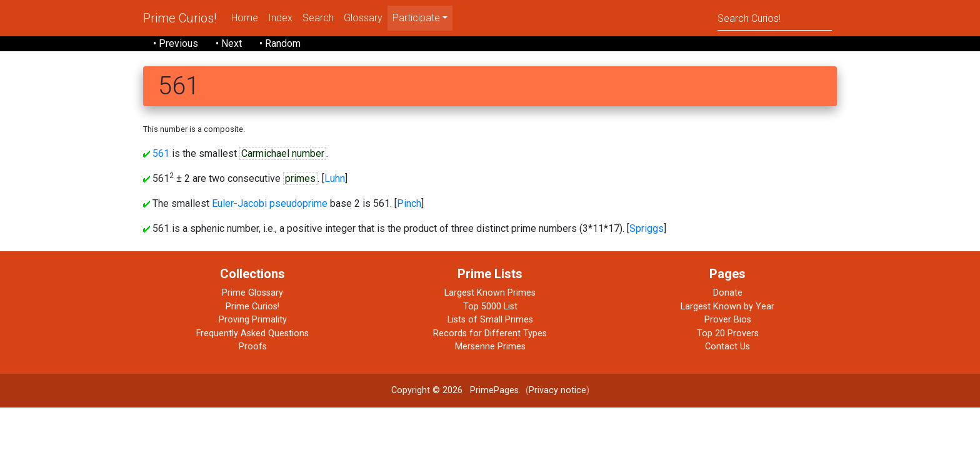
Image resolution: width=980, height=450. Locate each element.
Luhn (335, 178)
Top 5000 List (490, 307)
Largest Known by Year (727, 307)
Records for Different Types (490, 333)
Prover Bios (728, 320)
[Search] (775, 18)
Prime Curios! (180, 18)
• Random (280, 43)
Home (245, 18)
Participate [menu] (416, 18)
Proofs (253, 347)
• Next (229, 43)
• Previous (176, 43)
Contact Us (727, 347)
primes (300, 178)
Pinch (409, 203)
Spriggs (647, 228)
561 (161, 153)
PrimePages (494, 390)
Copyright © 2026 (427, 390)
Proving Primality (253, 320)
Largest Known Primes (490, 293)
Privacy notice (557, 390)
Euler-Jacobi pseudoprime (270, 203)
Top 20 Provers (728, 333)
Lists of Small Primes (490, 320)
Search (318, 18)
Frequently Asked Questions (252, 333)
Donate (728, 293)
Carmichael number (283, 153)
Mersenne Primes (490, 347)
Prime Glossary (252, 293)
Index (280, 18)
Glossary (363, 18)
